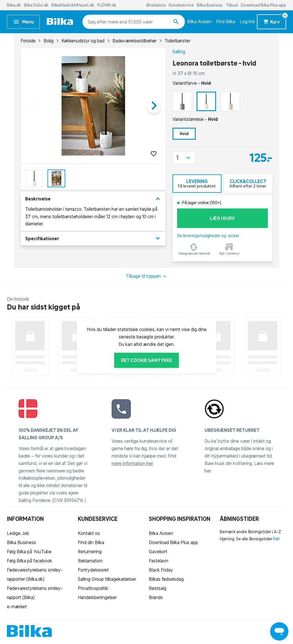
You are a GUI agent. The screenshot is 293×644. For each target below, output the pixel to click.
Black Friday (161, 570)
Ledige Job (18, 533)
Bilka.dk (14, 5)
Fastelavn (159, 561)
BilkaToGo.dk (37, 5)
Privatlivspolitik (93, 588)
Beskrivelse (93, 199)
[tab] (197, 184)
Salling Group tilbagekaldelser (107, 579)
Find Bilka (226, 21)
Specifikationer (93, 238)
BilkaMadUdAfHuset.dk (73, 5)
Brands (156, 597)
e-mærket (17, 606)
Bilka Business (210, 5)
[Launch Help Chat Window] (279, 631)
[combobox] (98, 22)
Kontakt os (89, 533)
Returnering (90, 552)
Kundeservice (182, 5)
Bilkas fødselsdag (166, 579)
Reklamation (90, 561)
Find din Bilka (91, 542)
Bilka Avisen (199, 21)
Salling (179, 52)
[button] (184, 158)
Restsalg (158, 588)
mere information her (132, 463)
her (277, 539)
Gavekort (158, 552)
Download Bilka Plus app (264, 5)
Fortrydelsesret (93, 570)
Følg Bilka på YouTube (29, 552)
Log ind (247, 21)
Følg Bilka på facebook (29, 561)
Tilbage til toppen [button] (147, 276)
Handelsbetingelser (97, 597)
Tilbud (232, 5)
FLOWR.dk (107, 5)
